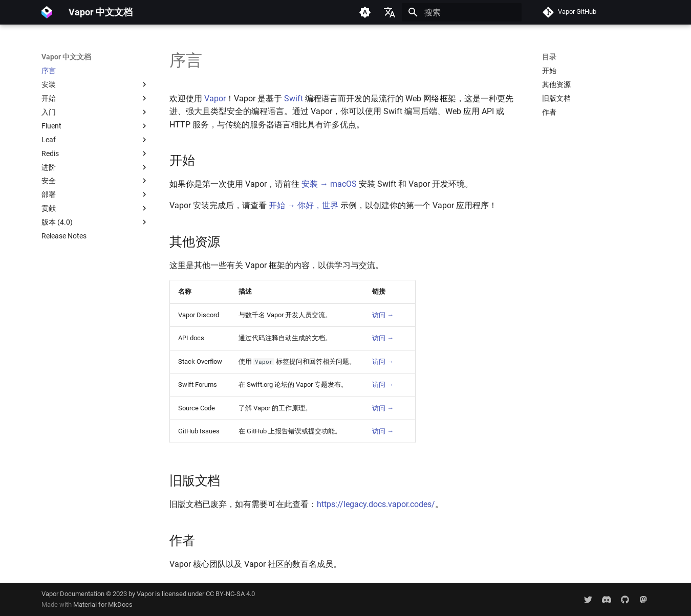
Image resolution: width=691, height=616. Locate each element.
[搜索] (462, 12)
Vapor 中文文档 (66, 57)
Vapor (215, 98)
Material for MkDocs (103, 604)
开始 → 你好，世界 (304, 205)
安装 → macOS (329, 184)
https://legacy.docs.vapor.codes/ (376, 504)
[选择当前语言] (390, 12)
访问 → (383, 315)
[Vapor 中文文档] (47, 12)
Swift (294, 98)
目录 (549, 57)
